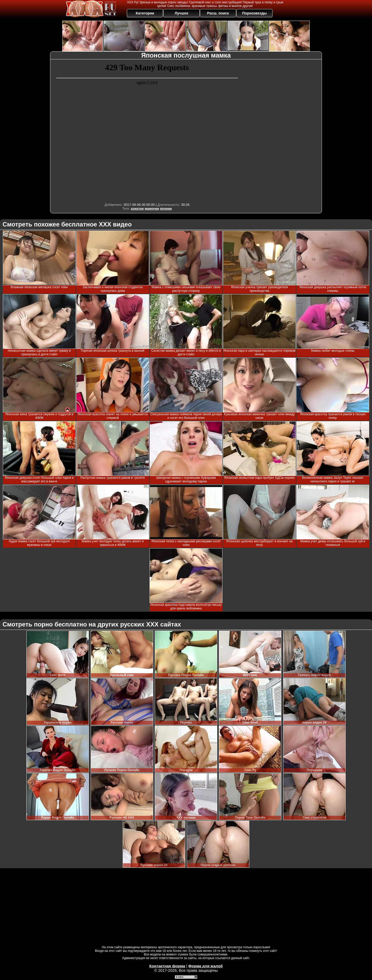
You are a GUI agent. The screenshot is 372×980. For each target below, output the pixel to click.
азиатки (137, 209)
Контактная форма (167, 966)
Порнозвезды (255, 13)
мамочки (152, 209)
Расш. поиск (218, 13)
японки (166, 209)
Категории (145, 13)
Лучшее (181, 13)
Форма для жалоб (206, 966)
